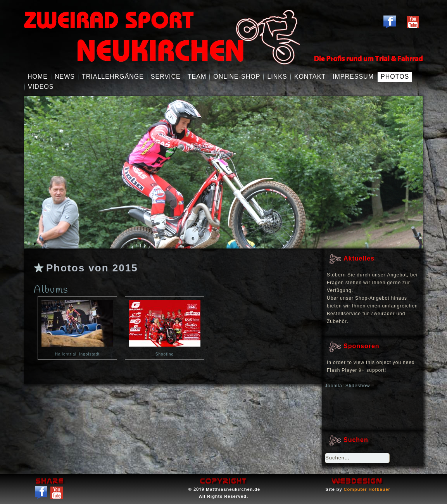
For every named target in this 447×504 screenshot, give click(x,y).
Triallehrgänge (113, 77)
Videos (41, 87)
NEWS (65, 77)
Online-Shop (237, 77)
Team (197, 77)
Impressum (353, 77)
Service (166, 77)
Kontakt (310, 77)
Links (277, 77)
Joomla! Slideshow (347, 386)
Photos (395, 77)
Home (38, 77)
